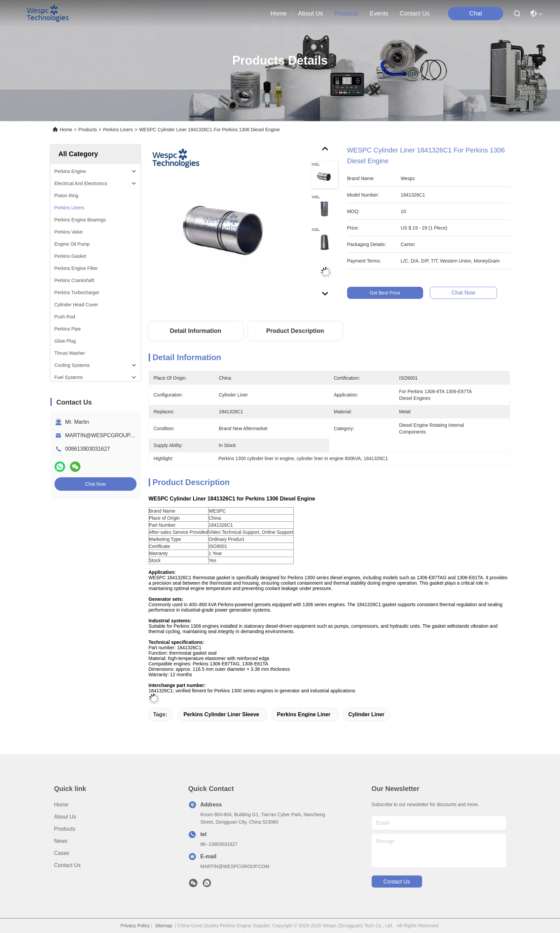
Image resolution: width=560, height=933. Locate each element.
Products (88, 130)
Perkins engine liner (304, 714)
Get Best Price (396, 293)
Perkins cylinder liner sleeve (221, 714)
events (379, 13)
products (346, 13)
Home (278, 13)
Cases (62, 853)
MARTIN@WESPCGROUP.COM (105, 435)
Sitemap (164, 926)
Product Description (295, 331)
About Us (65, 817)
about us (310, 13)
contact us (415, 13)
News (61, 841)
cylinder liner (366, 714)
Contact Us (67, 865)
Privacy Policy (135, 926)
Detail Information (196, 331)
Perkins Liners (118, 130)
